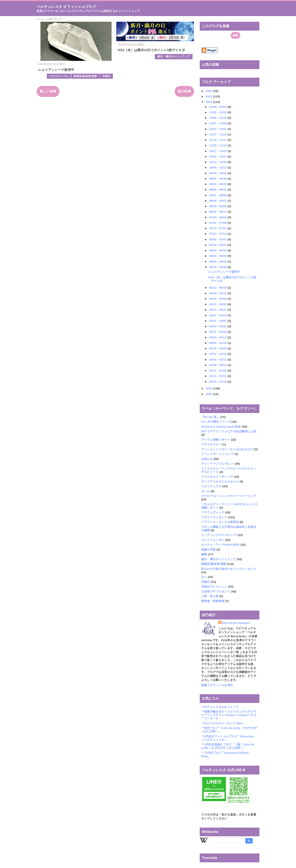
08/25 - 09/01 (218, 201)
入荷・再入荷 (210, 596)
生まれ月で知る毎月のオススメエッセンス (229, 569)
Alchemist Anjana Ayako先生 (221, 427)
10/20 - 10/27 (218, 156)
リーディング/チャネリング (219, 535)
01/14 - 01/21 (218, 376)
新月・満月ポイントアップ (174, 57)
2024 (209, 102)
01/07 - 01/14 (218, 382)
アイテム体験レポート (216, 440)
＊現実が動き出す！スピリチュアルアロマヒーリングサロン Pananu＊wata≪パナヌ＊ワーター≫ (229, 715)
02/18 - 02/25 (218, 348)
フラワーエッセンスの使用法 (220, 522)
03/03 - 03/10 (218, 343)
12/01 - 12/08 (218, 123)
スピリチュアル (59, 76)
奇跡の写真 (209, 549)
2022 (209, 394)
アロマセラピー (211, 444)
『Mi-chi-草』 (210, 417)
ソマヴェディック (213, 512)
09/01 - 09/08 (218, 195)
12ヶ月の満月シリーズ (216, 422)
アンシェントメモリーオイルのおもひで (227, 449)
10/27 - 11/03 (218, 151)
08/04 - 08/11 (218, 212)
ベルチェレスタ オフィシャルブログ (66, 7)
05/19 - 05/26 (218, 267)
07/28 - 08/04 (218, 217)
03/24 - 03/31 (218, 326)
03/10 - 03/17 (218, 337)
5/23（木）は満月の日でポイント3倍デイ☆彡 (151, 50)
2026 (209, 91)
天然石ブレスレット (214, 587)
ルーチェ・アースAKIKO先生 (220, 545)
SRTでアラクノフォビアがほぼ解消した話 (229, 431)
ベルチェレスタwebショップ (220, 707)
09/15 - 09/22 (218, 184)
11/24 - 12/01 (218, 129)
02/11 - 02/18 (218, 354)
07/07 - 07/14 (218, 234)
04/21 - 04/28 (218, 304)
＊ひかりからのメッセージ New (222, 723)
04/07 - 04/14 (218, 315)
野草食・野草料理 (213, 601)
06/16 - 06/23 (218, 245)
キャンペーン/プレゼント (218, 464)
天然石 (106, 76)
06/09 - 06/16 (218, 250)
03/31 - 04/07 (218, 321)
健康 (204, 554)
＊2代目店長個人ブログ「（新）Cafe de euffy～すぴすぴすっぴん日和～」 (228, 746)
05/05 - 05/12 (218, 293)
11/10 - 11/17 (218, 140)
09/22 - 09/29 (218, 179)
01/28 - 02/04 (218, 365)
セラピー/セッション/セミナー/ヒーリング (229, 496)
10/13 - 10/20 (218, 162)
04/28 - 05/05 (218, 299)
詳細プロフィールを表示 (217, 685)
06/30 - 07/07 (218, 239)
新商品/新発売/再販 (85, 76)
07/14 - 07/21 (218, 228)
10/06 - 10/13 (218, 167)
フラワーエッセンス (214, 517)
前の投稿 (184, 91)
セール (206, 491)
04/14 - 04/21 (218, 310)
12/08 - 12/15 (218, 118)
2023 (209, 388)
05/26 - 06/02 (218, 261)
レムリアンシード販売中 (56, 70)
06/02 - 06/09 (218, 256)
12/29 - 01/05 (218, 107)
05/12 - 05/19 (218, 288)
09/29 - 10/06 (218, 173)
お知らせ (207, 459)
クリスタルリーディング (217, 477)
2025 (209, 96)
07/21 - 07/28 (218, 223)
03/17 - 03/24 (218, 332)
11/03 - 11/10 (218, 145)
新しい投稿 (48, 91)
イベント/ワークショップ (218, 454)
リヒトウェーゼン (213, 540)
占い (204, 577)
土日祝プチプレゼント (216, 591)
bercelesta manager (236, 623)
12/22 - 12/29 (218, 112)
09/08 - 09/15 (218, 190)
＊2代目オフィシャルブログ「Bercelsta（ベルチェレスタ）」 (228, 738)
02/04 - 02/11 (218, 359)
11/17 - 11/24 (218, 134)
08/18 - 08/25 (218, 206)
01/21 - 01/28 (218, 370)
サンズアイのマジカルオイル (220, 481)
